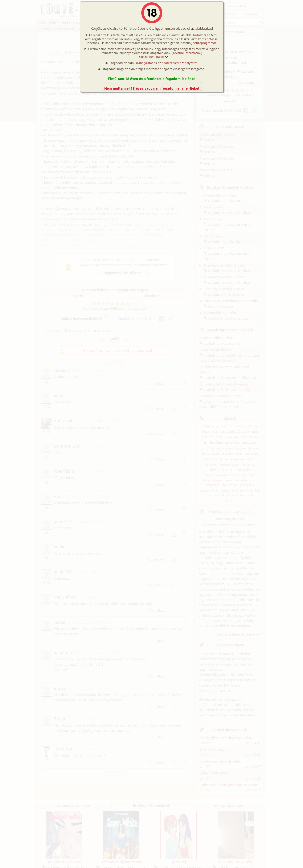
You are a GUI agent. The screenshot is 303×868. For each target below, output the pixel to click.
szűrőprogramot (205, 43)
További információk (187, 53)
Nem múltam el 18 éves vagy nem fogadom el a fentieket (152, 88)
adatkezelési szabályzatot (180, 63)
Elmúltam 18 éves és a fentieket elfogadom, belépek (152, 79)
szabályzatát (144, 63)
